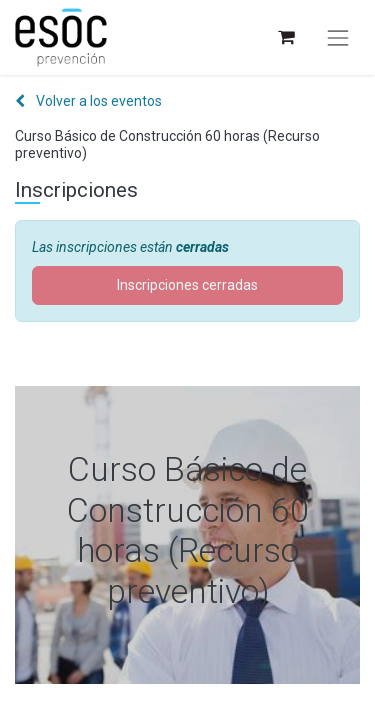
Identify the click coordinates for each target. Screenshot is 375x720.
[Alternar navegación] (338, 38)
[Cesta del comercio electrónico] (285, 37)
